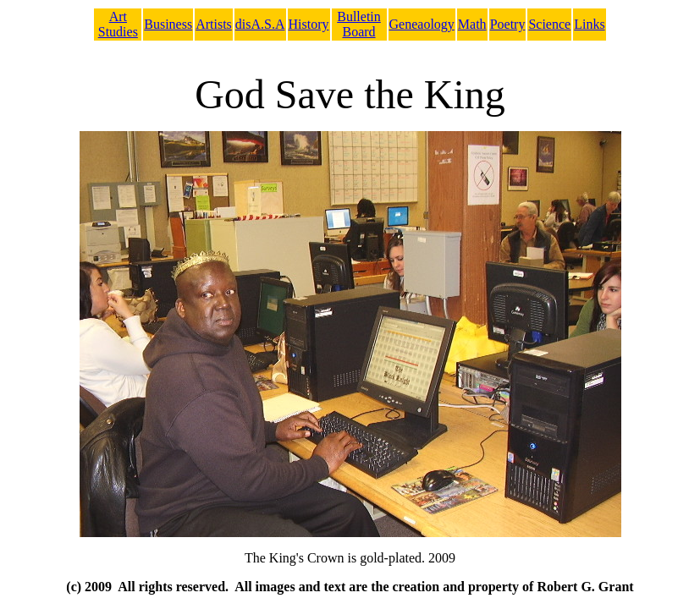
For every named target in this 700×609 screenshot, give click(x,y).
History (309, 24)
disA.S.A (260, 24)
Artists (214, 24)
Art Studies (118, 24)
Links (589, 24)
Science (549, 24)
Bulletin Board (359, 24)
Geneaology (422, 24)
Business (168, 24)
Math (472, 24)
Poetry (508, 24)
